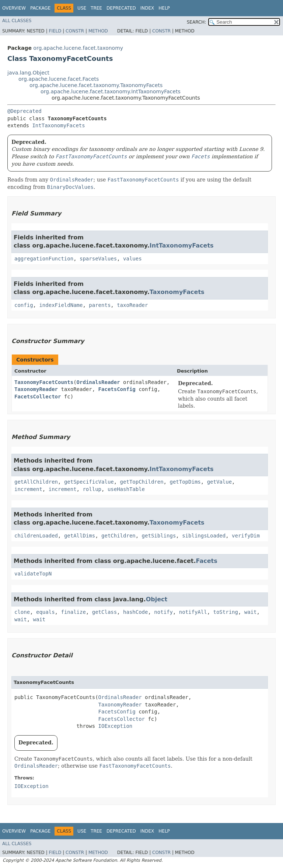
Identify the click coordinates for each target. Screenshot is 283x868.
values (132, 259)
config (24, 305)
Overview (14, 8)
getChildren (118, 536)
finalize (73, 612)
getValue (219, 482)
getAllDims (80, 536)
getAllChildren (36, 482)
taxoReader (132, 305)
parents (100, 305)
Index (147, 8)
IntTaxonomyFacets (58, 125)
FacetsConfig (117, 389)
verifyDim (246, 536)
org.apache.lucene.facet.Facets (59, 79)
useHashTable (126, 489)
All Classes (17, 21)
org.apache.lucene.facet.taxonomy (78, 48)
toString (226, 612)
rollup (92, 489)
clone (22, 612)
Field (55, 31)
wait (251, 612)
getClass (104, 612)
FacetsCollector (38, 397)
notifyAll (193, 612)
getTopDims (185, 482)
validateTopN (33, 574)
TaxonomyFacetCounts (44, 382)
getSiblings (159, 536)
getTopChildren (142, 482)
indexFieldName (61, 305)
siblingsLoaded (204, 536)
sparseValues (98, 259)
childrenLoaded (36, 536)
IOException (116, 726)
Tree (96, 8)
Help (164, 8)
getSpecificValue (89, 482)
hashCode (135, 612)
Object (157, 599)
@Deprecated (25, 111)
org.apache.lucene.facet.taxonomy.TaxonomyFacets (96, 85)
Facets (206, 561)
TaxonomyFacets (177, 292)
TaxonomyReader (36, 389)
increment (28, 489)
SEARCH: (197, 22)
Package (40, 8)
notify (163, 612)
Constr (75, 31)
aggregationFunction (44, 259)
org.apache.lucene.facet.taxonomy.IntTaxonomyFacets (111, 91)
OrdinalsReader (98, 382)
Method (98, 31)
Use (82, 8)
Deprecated (121, 8)
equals (46, 612)
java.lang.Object (28, 73)
